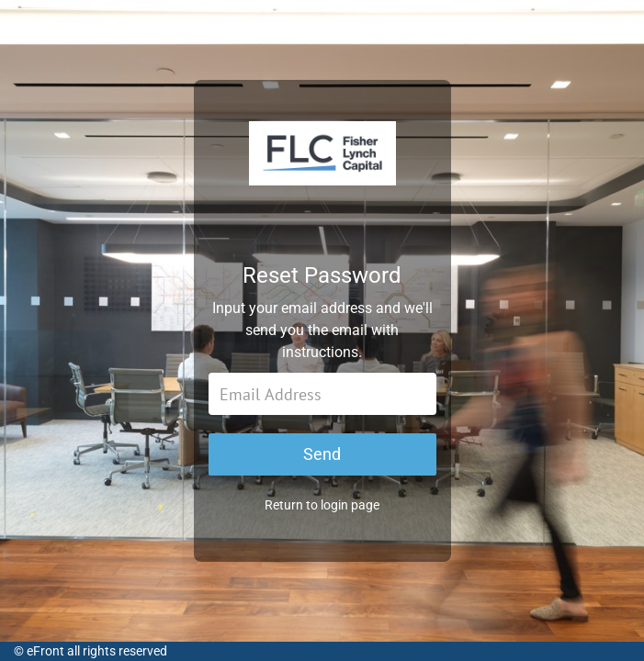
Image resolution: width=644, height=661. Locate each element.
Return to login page (322, 514)
